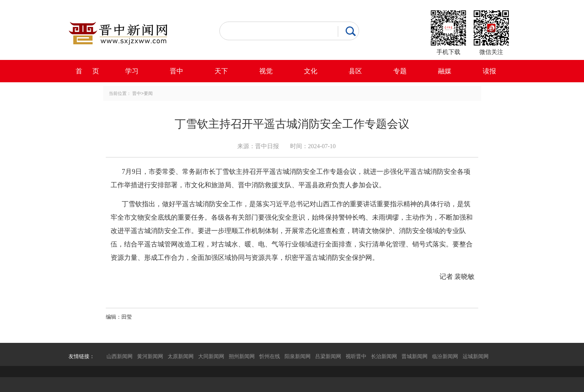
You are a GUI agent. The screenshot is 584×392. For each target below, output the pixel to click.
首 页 (87, 71)
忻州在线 (270, 356)
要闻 (148, 93)
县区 (355, 71)
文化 (311, 71)
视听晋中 (356, 356)
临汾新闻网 (445, 356)
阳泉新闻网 (298, 356)
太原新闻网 (181, 356)
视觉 (266, 71)
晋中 (177, 71)
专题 (400, 71)
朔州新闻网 (242, 356)
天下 (221, 71)
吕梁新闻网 (328, 356)
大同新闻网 (211, 356)
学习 (132, 71)
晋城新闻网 (415, 356)
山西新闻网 (120, 356)
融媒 (445, 71)
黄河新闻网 (150, 356)
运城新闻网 (476, 356)
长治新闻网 (384, 356)
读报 (489, 71)
